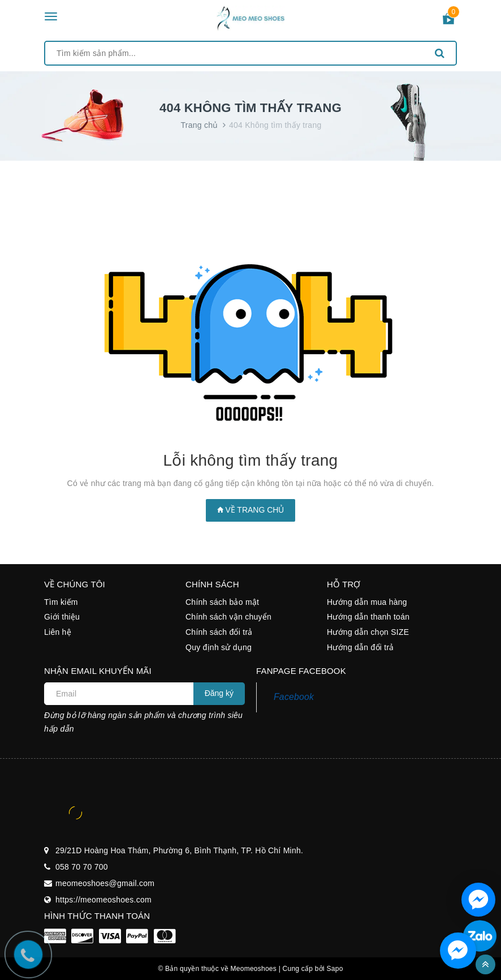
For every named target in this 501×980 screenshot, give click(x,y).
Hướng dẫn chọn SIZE (368, 632)
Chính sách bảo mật (222, 602)
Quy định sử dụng (219, 647)
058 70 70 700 (82, 867)
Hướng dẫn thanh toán (368, 617)
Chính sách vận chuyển (228, 617)
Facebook (294, 697)
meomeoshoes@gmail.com (105, 883)
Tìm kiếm (61, 602)
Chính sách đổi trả (219, 632)
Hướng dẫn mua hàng (367, 602)
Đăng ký (219, 693)
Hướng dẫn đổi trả (360, 647)
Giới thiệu (62, 617)
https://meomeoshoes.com (103, 900)
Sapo (335, 969)
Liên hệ (58, 632)
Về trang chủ (251, 510)
